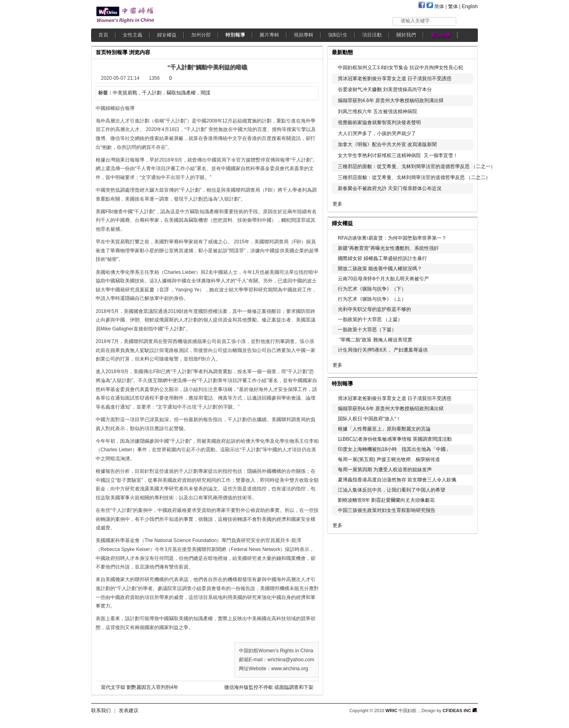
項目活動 (372, 35)
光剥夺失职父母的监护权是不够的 (374, 309)
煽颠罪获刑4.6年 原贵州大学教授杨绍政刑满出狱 (391, 101)
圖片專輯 (269, 35)
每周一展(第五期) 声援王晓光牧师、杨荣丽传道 (389, 459)
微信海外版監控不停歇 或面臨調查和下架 (269, 687)
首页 (101, 52)
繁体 (453, 7)
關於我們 (406, 35)
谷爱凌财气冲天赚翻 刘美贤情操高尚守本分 (385, 90)
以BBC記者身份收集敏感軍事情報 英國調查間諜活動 (395, 439)
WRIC (391, 711)
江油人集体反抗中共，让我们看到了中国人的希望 (392, 490)
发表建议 (129, 711)
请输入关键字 (415, 21)
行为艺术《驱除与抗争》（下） (372, 289)
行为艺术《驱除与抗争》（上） (372, 299)
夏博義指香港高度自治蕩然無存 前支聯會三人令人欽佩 (397, 480)
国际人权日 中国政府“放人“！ (369, 419)
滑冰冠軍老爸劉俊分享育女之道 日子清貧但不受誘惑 (395, 79)
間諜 (206, 93)
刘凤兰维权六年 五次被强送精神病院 (378, 111)
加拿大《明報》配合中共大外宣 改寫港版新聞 (387, 144)
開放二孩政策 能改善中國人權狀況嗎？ (380, 269)
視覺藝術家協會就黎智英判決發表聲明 (379, 122)
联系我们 (101, 711)
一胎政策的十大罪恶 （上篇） (370, 319)
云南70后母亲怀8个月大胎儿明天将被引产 (383, 279)
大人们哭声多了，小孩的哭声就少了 (377, 133)
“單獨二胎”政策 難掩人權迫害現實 (375, 340)
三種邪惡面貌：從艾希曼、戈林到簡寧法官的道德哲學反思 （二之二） (414, 177)
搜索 (467, 21)
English (470, 7)
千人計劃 (152, 93)
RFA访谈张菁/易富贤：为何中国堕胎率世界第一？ (392, 238)
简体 (439, 7)
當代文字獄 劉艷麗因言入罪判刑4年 (140, 687)
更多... (466, 222)
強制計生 (338, 35)
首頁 (103, 35)
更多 (337, 204)
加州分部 (201, 35)
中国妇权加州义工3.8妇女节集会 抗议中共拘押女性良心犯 (400, 68)
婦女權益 (167, 35)
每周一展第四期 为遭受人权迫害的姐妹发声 (385, 470)
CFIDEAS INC (460, 711)
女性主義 (133, 35)
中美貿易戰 (125, 93)
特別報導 (235, 35)
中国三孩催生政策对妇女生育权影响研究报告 (387, 510)
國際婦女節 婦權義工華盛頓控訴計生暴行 (382, 258)
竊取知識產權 (181, 93)
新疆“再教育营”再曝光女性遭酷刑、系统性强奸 (388, 248)
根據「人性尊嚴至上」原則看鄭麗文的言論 (384, 429)
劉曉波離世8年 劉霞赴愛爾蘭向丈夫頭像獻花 (386, 500)
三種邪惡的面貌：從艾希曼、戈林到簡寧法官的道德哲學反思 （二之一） (417, 166)
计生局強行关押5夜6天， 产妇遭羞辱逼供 (383, 350)
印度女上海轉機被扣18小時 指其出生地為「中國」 (394, 449)
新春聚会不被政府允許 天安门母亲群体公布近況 (390, 188)
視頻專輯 (304, 35)
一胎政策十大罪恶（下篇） (367, 330)
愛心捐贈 (440, 35)
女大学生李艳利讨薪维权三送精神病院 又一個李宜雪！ (398, 155)
